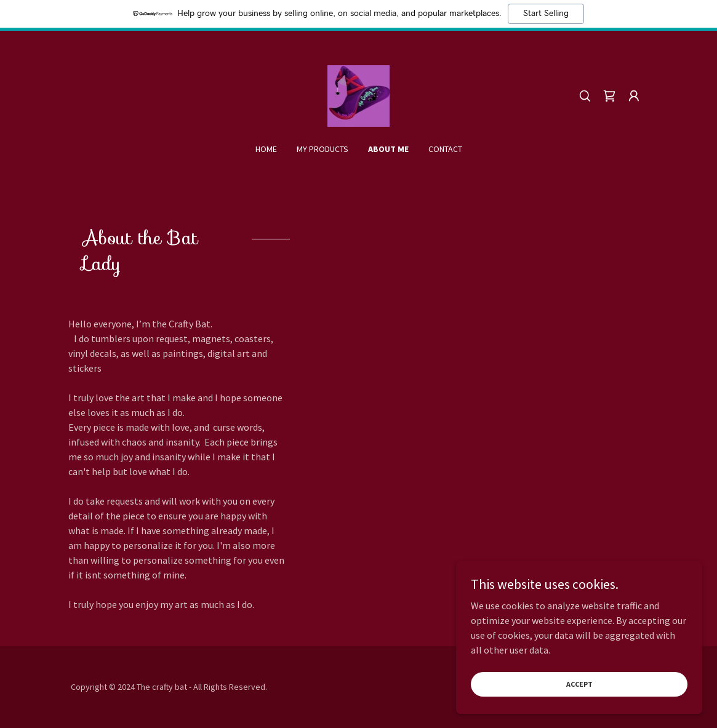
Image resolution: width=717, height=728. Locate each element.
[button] (634, 96)
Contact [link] (445, 149)
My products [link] (322, 149)
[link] (359, 95)
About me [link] (388, 149)
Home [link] (266, 149)
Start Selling (546, 14)
